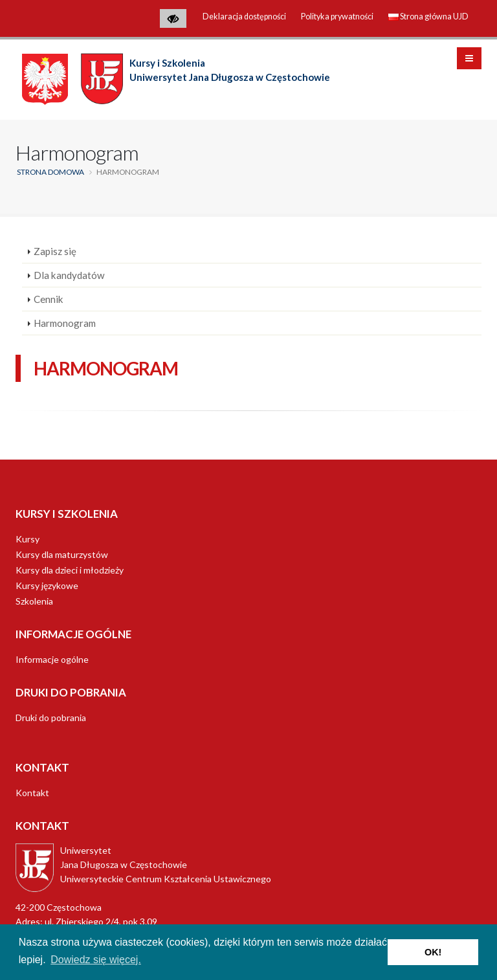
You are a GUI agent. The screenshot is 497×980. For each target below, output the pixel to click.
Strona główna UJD (428, 17)
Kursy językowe (47, 585)
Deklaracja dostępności (244, 17)
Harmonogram (65, 323)
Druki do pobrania (51, 718)
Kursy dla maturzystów (62, 554)
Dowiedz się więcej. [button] (96, 960)
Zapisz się (55, 251)
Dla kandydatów (69, 275)
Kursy (28, 539)
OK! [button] (433, 952)
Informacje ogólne (52, 659)
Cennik (49, 299)
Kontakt (32, 793)
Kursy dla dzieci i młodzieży (70, 570)
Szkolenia (34, 601)
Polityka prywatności (337, 17)
